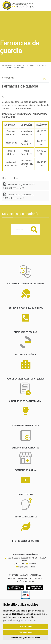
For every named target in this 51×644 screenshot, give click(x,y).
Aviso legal (35, 575)
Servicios (34, 66)
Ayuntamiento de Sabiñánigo (14, 66)
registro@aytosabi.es (26, 567)
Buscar (34, 229)
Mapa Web (24, 575)
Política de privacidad (18, 578)
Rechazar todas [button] (26, 632)
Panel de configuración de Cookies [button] (26, 638)
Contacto (14, 575)
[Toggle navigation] (45, 6)
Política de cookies (26, 581)
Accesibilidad (36, 578)
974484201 (31, 564)
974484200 (19, 564)
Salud (44, 66)
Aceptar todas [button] (26, 627)
